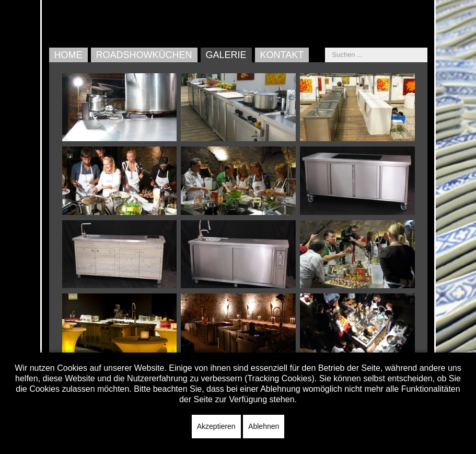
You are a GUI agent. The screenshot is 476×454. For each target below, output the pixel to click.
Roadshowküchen (144, 55)
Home (68, 55)
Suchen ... (325, 48)
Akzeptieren (216, 426)
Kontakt (282, 55)
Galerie (226, 55)
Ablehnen (264, 426)
